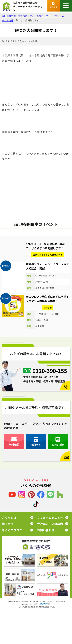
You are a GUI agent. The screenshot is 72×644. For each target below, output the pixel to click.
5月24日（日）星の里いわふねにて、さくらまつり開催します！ (46, 246)
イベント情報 (30, 41)
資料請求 (54, 5)
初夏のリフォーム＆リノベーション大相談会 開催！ (47, 266)
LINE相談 (58, 442)
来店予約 (36, 442)
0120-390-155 (50, 371)
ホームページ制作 (30, 604)
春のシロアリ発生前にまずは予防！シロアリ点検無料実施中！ (47, 299)
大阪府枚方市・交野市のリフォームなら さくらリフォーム (32, 601)
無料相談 (14, 442)
